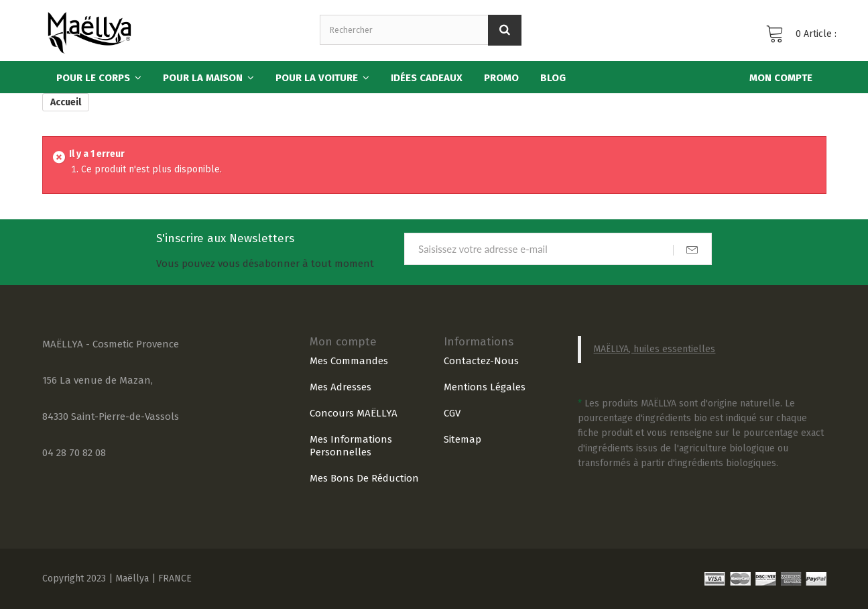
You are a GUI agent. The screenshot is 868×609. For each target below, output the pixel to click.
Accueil (66, 102)
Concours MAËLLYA (354, 413)
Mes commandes (349, 361)
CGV (452, 413)
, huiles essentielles (672, 349)
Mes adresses (340, 387)
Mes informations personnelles (351, 446)
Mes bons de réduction (364, 478)
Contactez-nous (481, 361)
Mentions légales (485, 387)
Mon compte (343, 342)
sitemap (462, 439)
